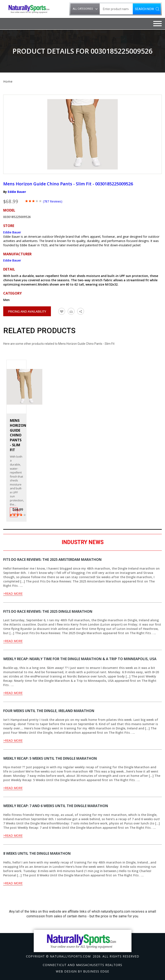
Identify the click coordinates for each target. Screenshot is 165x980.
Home (8, 81)
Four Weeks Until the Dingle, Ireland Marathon (49, 711)
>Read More (13, 594)
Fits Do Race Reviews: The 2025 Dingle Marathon (48, 611)
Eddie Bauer (17, 192)
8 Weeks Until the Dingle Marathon (37, 853)
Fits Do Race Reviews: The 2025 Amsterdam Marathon (52, 560)
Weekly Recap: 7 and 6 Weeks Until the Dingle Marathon (56, 806)
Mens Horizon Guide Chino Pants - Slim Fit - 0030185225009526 (68, 184)
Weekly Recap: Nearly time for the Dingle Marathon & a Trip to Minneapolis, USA (80, 659)
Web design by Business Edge (82, 971)
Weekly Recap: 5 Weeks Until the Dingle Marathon (50, 758)
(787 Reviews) (53, 201)
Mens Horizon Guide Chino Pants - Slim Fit (18, 435)
